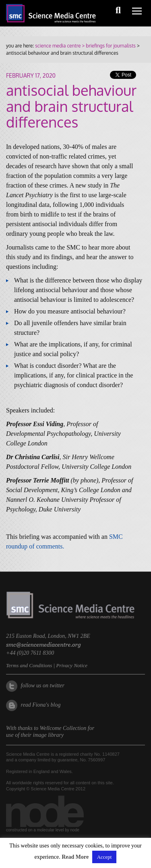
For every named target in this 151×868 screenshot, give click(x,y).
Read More (75, 857)
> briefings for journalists (108, 46)
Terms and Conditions (29, 665)
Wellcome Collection (63, 728)
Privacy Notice (72, 665)
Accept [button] (104, 857)
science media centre (58, 46)
